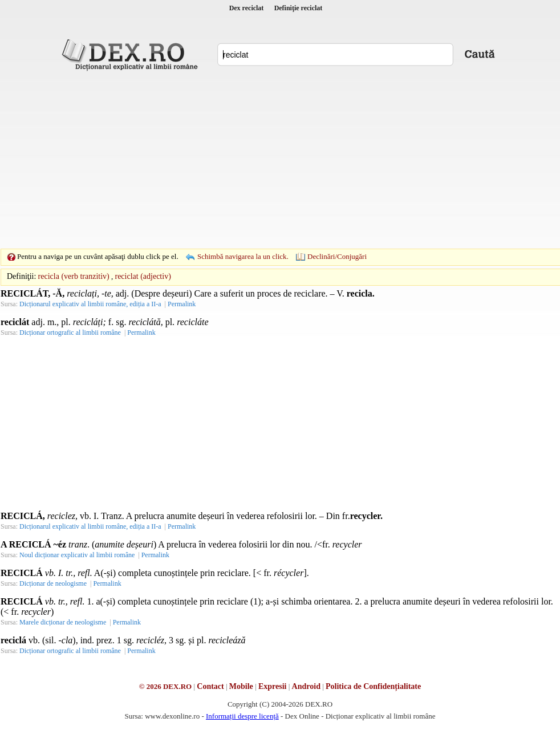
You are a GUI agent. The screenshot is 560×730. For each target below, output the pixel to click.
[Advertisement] (262, 160)
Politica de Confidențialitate (373, 686)
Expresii (273, 686)
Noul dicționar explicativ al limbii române (77, 555)
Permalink (182, 304)
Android (306, 686)
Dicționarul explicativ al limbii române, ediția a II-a (90, 304)
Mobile (241, 686)
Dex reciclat (247, 8)
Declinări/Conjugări (337, 256)
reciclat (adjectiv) (143, 276)
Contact (210, 686)
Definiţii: (21, 276)
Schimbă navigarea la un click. (243, 256)
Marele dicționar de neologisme (63, 622)
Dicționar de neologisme (53, 583)
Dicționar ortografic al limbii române (70, 332)
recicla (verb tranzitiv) (74, 276)
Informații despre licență (242, 716)
